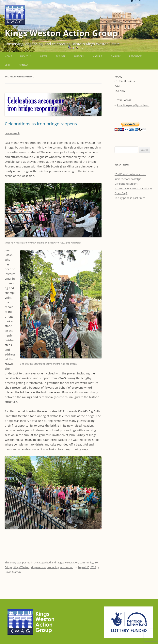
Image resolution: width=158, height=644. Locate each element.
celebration (72, 562)
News (44, 56)
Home (8, 56)
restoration (67, 567)
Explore (61, 56)
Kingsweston (38, 567)
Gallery (116, 56)
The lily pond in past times (130, 198)
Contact (24, 65)
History (79, 56)
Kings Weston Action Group (61, 33)
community (86, 562)
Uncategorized (42, 562)
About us (26, 56)
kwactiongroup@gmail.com (133, 105)
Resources (136, 56)
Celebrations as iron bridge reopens (41, 124)
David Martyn (13, 572)
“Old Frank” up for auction (130, 174)
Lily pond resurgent (126, 184)
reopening (53, 567)
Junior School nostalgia (128, 179)
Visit (7, 65)
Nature (97, 56)
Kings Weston (21, 567)
